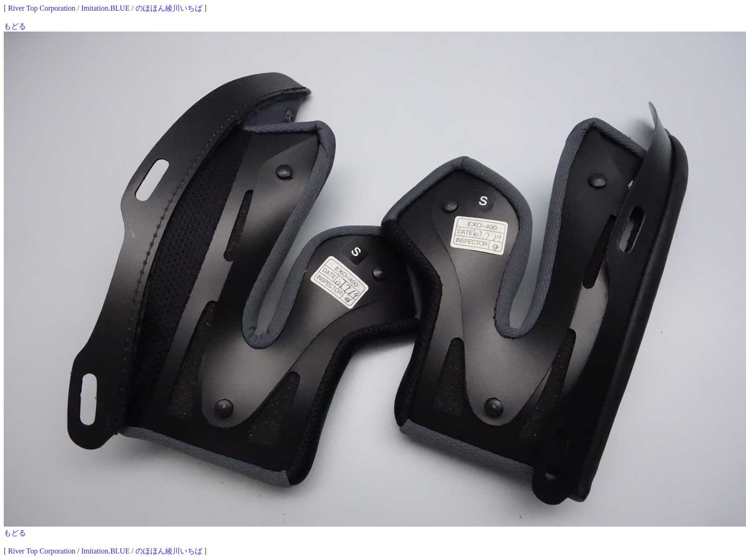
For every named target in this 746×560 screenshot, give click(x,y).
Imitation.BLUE (105, 8)
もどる (15, 26)
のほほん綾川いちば (169, 8)
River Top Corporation (42, 8)
